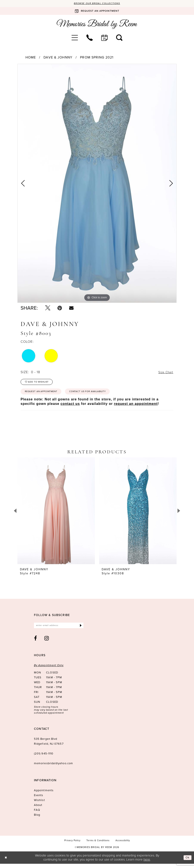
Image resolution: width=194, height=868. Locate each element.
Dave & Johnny (58, 58)
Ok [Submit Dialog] (187, 862)
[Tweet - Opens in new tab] (48, 309)
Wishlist (39, 805)
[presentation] (56, 514)
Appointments (44, 795)
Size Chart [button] (165, 373)
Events (39, 800)
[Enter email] (59, 629)
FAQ (37, 814)
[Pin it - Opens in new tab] (60, 309)
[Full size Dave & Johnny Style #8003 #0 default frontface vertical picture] (97, 184)
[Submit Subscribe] (80, 629)
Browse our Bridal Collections (97, 4)
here (147, 864)
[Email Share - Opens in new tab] (71, 308)
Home (31, 58)
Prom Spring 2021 (97, 58)
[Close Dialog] (6, 862)
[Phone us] (90, 38)
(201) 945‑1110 (44, 758)
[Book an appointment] (97, 11)
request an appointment (136, 407)
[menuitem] (75, 38)
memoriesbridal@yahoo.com (53, 768)
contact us (70, 407)
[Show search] (119, 38)
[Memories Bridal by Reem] (97, 24)
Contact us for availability (99, 394)
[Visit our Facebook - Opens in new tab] (36, 643)
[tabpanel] (97, 184)
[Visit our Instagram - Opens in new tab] (47, 643)
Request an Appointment (45, 394)
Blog (37, 819)
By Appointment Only (49, 670)
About (38, 809)
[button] (75, 38)
